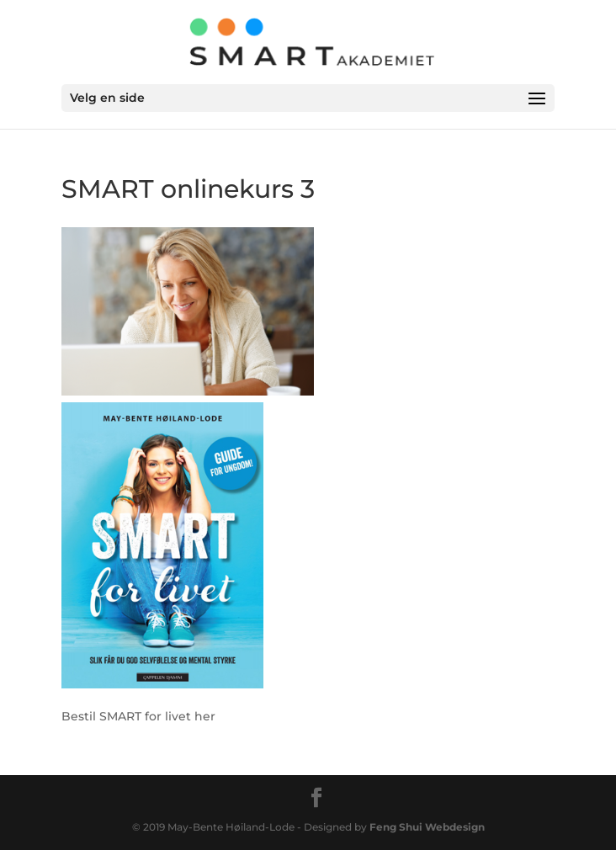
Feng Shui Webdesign (427, 827)
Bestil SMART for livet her (138, 716)
